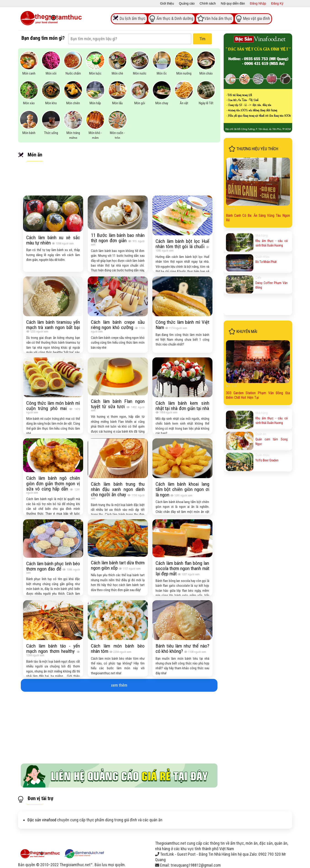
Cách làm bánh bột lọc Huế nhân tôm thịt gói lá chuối (182, 244)
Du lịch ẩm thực (133, 18)
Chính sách (208, 3)
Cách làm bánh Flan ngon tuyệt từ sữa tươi (118, 404)
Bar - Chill (231, 386)
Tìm (202, 39)
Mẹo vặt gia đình (257, 18)
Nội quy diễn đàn (233, 3)
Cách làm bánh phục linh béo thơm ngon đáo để (53, 566)
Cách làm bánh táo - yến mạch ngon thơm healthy (53, 648)
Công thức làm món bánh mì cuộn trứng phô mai (53, 406)
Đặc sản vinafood (42, 820)
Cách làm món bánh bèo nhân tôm (118, 648)
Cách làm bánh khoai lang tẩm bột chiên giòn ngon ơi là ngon (182, 489)
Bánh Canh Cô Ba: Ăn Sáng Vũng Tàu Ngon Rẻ (258, 218)
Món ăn (35, 155)
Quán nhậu (262, 257)
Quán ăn (231, 209)
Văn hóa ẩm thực (218, 18)
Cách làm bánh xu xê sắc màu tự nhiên (53, 240)
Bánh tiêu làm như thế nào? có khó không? (182, 648)
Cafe (258, 278)
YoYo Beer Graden (267, 460)
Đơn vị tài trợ (40, 798)
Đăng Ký (277, 3)
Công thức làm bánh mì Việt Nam (182, 325)
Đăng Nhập (258, 3)
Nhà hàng (261, 236)
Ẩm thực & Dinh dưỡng (175, 18)
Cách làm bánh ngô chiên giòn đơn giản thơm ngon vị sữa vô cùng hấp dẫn (53, 483)
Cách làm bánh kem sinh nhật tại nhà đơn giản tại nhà (182, 406)
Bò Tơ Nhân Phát (266, 262)
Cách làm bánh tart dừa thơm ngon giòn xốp (118, 565)
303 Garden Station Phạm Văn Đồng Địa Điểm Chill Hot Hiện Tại (258, 395)
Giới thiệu (167, 3)
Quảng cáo (187, 3)
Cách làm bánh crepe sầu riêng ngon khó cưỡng (118, 325)
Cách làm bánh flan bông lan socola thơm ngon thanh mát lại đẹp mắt (182, 568)
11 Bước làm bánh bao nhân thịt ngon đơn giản (118, 238)
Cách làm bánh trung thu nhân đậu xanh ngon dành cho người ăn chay (118, 489)
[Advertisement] (119, 726)
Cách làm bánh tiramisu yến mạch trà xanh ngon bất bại (53, 325)
